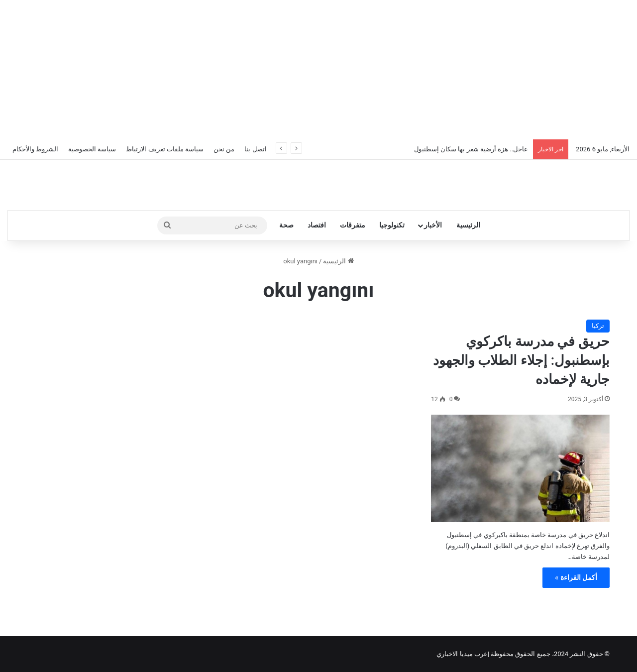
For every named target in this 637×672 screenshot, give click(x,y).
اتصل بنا (255, 149)
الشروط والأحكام (35, 149)
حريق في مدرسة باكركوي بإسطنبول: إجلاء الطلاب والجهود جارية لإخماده (522, 360)
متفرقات (353, 225)
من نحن (224, 149)
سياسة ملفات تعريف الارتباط (165, 149)
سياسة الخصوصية (92, 149)
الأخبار (433, 225)
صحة (286, 225)
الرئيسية (468, 225)
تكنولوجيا (392, 225)
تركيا (598, 326)
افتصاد (317, 225)
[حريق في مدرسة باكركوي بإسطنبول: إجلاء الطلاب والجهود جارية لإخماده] (520, 468)
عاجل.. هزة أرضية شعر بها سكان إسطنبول (471, 149)
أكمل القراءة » (576, 577)
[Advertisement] (318, 70)
